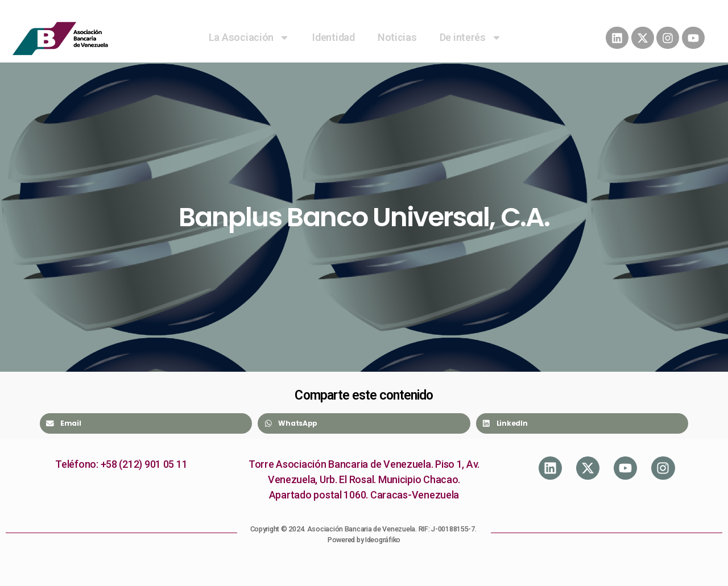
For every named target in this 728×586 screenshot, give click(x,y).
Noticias (397, 37)
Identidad (334, 37)
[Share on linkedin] (582, 423)
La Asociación (249, 38)
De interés (471, 38)
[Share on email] (146, 423)
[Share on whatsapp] (364, 423)
